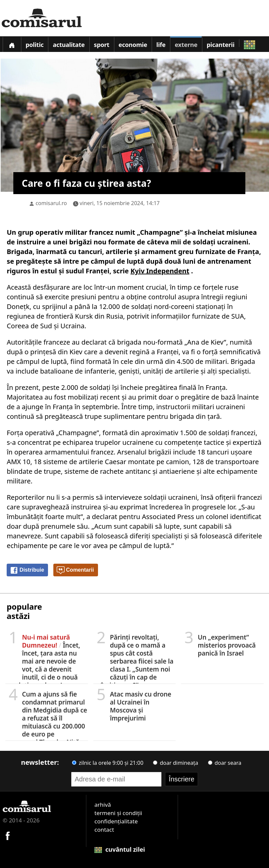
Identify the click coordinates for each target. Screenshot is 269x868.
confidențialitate (116, 821)
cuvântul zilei (120, 849)
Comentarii (75, 570)
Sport (102, 45)
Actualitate (69, 45)
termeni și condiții (118, 813)
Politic (35, 45)
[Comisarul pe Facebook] (8, 835)
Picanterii (220, 45)
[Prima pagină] (12, 44)
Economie (133, 45)
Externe (186, 45)
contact (104, 830)
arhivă (103, 805)
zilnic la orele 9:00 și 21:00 (108, 763)
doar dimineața (175, 763)
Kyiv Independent (160, 271)
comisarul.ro (51, 203)
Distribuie (27, 570)
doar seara (225, 763)
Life (161, 45)
